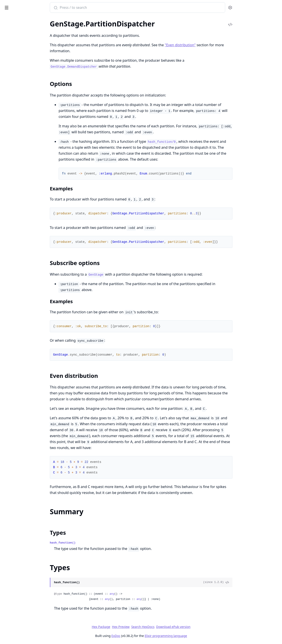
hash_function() (96, 543)
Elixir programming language (199, 636)
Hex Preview (154, 627)
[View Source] (260, 583)
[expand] (62, 29)
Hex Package (134, 627)
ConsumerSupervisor (19, 29)
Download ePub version (206, 627)
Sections (14, 66)
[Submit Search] (88, 8)
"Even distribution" (213, 45)
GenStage (10, 34)
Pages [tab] (8, 19)
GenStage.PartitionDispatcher (26, 58)
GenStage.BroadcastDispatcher (27, 40)
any (145, 594)
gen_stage (14, 5)
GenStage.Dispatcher (19, 52)
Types (12, 77)
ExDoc (149, 636)
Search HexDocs (176, 627)
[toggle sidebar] (60, 7)
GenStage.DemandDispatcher (26, 46)
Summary (15, 71)
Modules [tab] (27, 19)
